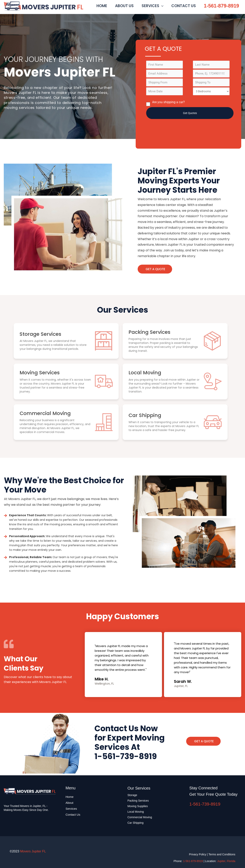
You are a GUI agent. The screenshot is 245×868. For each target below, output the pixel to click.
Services (71, 809)
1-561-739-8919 (205, 804)
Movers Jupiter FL (86, 6)
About (69, 803)
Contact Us (73, 815)
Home (70, 797)
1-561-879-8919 (221, 7)
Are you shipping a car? (165, 105)
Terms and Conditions (222, 854)
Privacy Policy (198, 854)
